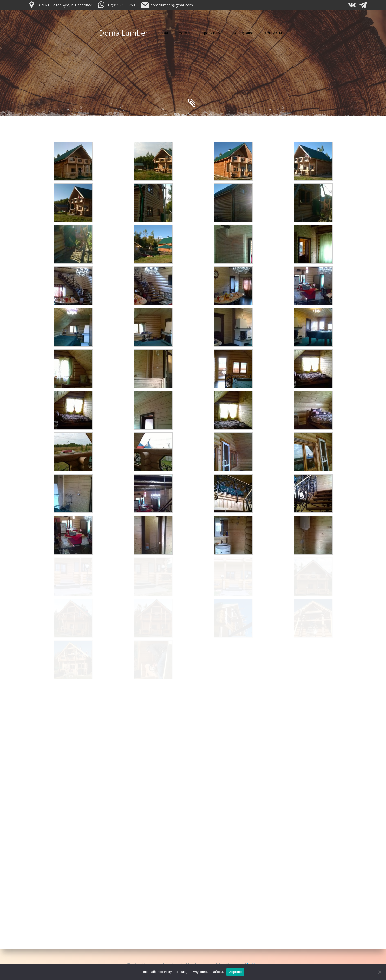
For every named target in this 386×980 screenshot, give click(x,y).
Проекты (212, 33)
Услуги (185, 33)
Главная (161, 33)
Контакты (273, 33)
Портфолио (243, 33)
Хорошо (235, 972)
